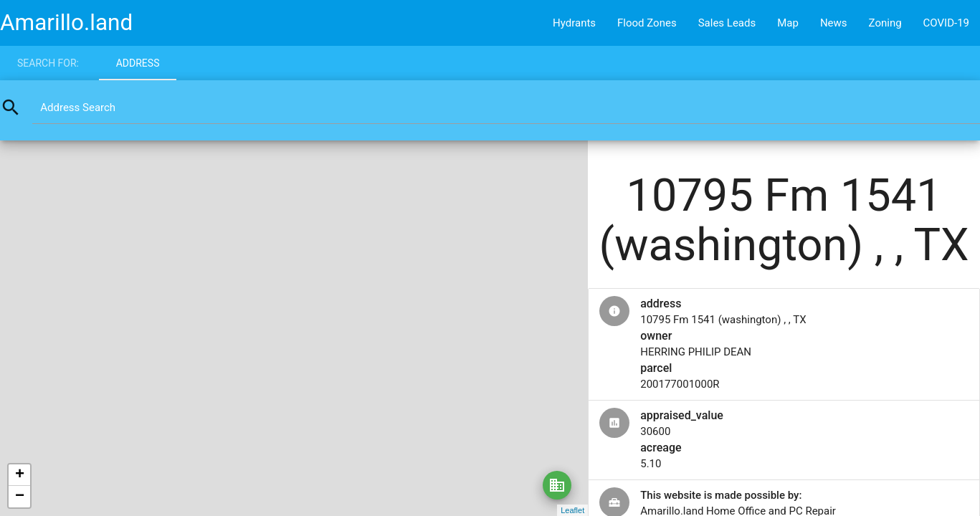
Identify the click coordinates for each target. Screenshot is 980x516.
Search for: (48, 63)
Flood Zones (647, 23)
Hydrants (574, 23)
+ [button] (20, 475)
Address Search (78, 107)
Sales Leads (727, 23)
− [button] (20, 497)
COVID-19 (946, 23)
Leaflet (572, 510)
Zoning (885, 23)
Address (138, 63)
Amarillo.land (66, 23)
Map (788, 23)
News (834, 23)
